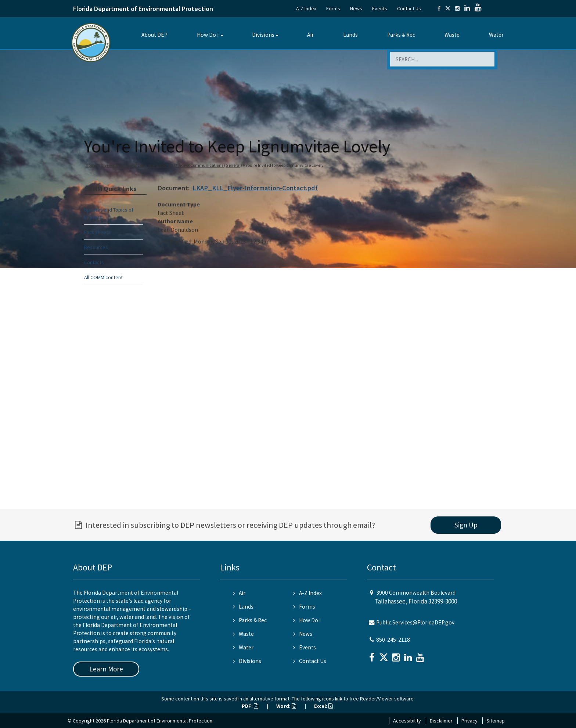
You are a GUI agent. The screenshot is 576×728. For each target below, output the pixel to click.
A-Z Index (306, 8)
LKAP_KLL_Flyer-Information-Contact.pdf (255, 188)
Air (310, 35)
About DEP (154, 35)
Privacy (469, 721)
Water (496, 35)
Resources (96, 247)
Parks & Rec (401, 35)
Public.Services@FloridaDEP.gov (415, 622)
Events (380, 8)
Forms (333, 8)
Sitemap (496, 721)
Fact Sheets (97, 232)
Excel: (323, 706)
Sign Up (466, 525)
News (356, 8)
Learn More (106, 669)
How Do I (208, 35)
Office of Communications (146, 165)
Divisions (263, 35)
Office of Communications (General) (208, 165)
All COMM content (103, 277)
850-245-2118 (393, 640)
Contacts (94, 262)
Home (91, 165)
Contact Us (409, 8)
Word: (286, 706)
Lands (350, 35)
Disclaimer (441, 721)
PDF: (250, 706)
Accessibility (407, 721)
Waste (452, 35)
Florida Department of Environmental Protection (143, 9)
